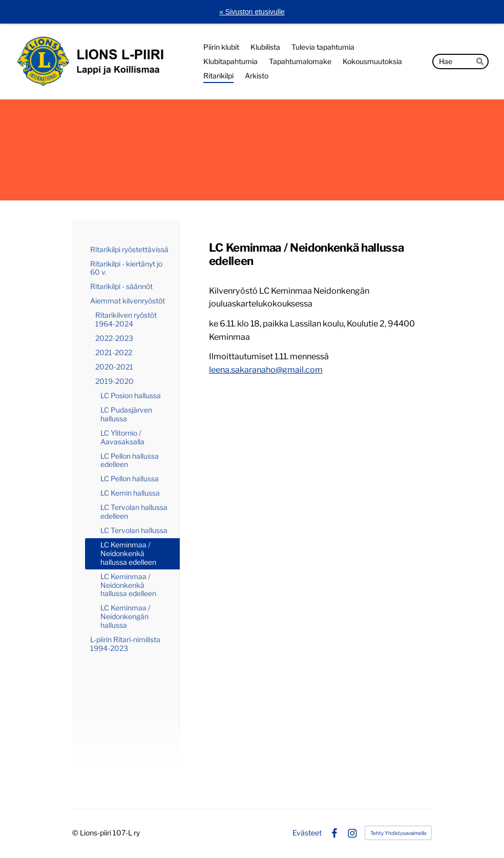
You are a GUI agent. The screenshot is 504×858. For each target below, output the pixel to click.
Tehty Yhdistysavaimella (398, 833)
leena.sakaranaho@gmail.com (266, 370)
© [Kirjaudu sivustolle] (76, 833)
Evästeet (307, 833)
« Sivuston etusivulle (252, 12)
